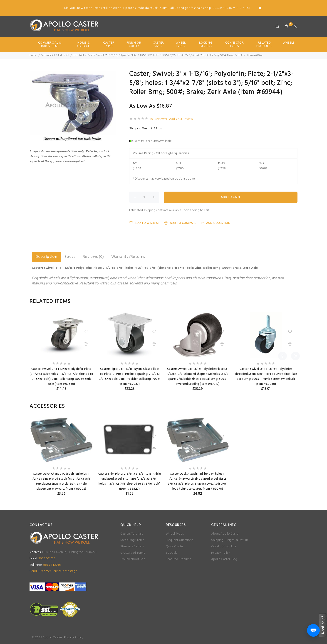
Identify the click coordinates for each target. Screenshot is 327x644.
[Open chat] (313, 630)
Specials (171, 553)
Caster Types (109, 44)
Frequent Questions (179, 540)
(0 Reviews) (159, 119)
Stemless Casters (132, 547)
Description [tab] (46, 257)
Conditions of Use (224, 547)
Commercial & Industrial (50, 44)
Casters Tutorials (132, 534)
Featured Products (178, 559)
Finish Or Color (134, 44)
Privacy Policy (221, 553)
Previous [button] (282, 301)
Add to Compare (180, 223)
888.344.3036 (45, 565)
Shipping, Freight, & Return (230, 540)
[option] (61, 352)
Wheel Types (181, 44)
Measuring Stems (132, 540)
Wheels (289, 43)
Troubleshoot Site (133, 559)
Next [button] (293, 301)
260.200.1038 (42, 559)
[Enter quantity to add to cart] (144, 197)
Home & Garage (84, 44)
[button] (112, 75)
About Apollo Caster (225, 534)
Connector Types (234, 44)
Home (33, 55)
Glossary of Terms (133, 553)
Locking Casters (206, 44)
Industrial (78, 55)
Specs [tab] (70, 257)
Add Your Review (181, 119)
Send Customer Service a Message (53, 571)
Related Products (264, 44)
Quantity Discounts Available (152, 141)
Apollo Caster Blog (224, 559)
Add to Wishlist (144, 223)
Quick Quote (174, 547)
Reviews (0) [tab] (93, 257)
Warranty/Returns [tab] (128, 257)
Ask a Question (216, 223)
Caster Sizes (158, 44)
